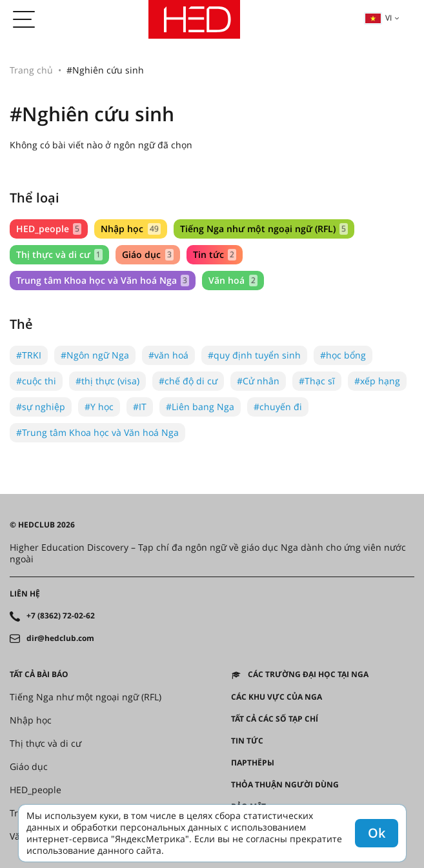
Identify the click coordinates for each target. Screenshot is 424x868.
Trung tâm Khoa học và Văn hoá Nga (103, 280)
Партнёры (253, 763)
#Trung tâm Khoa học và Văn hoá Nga (97, 432)
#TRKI (29, 355)
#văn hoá (168, 355)
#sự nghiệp (41, 407)
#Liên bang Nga (200, 407)
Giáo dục (147, 254)
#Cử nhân (258, 381)
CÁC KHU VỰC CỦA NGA (277, 697)
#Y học (99, 407)
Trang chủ (31, 70)
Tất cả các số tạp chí (275, 719)
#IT (140, 407)
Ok (377, 833)
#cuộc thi (36, 381)
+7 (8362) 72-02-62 (61, 616)
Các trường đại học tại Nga (308, 675)
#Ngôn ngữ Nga (95, 355)
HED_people (49, 229)
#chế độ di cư (188, 381)
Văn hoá (233, 280)
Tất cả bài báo (39, 675)
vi (378, 18)
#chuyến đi (278, 407)
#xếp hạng (377, 381)
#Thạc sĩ (317, 381)
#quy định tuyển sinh (254, 355)
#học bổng (343, 355)
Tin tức (215, 254)
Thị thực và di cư (59, 254)
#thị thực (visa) (107, 381)
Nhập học (130, 229)
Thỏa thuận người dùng (285, 785)
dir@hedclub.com (60, 638)
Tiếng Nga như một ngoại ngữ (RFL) (264, 229)
